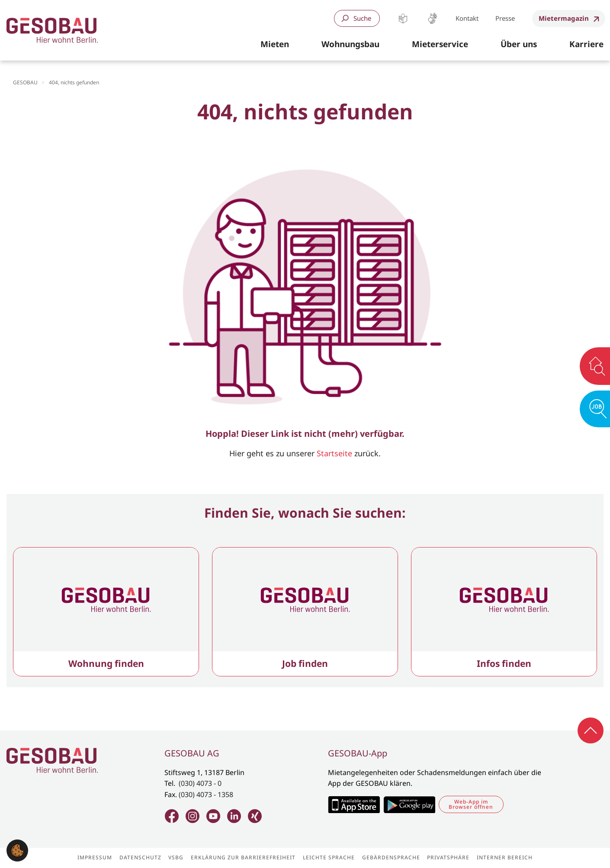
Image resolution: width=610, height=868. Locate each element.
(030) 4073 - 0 (200, 783)
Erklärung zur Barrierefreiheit (243, 858)
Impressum (95, 858)
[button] (275, 45)
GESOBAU (25, 82)
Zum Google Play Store (409, 804)
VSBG (176, 858)
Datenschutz (140, 858)
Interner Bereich (505, 858)
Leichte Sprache (403, 18)
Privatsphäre (448, 858)
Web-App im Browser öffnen (471, 804)
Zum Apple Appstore (354, 804)
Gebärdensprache (432, 18)
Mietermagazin (564, 18)
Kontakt (467, 18)
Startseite (334, 453)
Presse (505, 18)
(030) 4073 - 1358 (206, 794)
